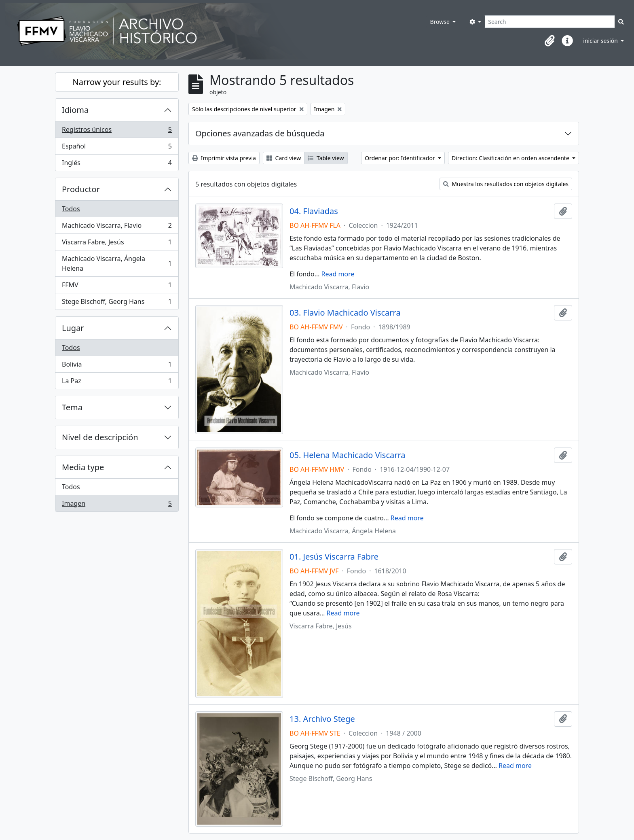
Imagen (117, 505)
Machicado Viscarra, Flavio (117, 227)
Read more (338, 274)
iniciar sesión (601, 41)
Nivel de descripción (100, 437)
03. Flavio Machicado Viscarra (345, 313)
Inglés (117, 164)
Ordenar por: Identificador (400, 158)
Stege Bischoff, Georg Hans (117, 303)
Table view (326, 158)
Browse (440, 22)
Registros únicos (117, 131)
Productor (81, 189)
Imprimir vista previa (224, 158)
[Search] (550, 22)
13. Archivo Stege (322, 719)
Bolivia (117, 366)
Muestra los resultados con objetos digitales (506, 184)
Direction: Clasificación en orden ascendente (511, 158)
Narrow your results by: (117, 82)
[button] (549, 41)
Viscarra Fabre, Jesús (117, 244)
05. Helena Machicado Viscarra (348, 455)
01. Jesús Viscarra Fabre (334, 557)
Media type (83, 467)
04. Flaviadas (314, 211)
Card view (284, 158)
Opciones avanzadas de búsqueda (260, 133)
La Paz (117, 382)
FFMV (117, 287)
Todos (71, 209)
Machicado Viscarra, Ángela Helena (117, 263)
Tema (72, 407)
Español (117, 148)
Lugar (73, 328)
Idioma (75, 110)
